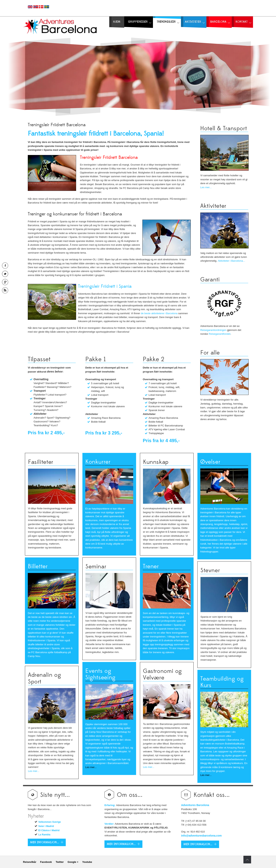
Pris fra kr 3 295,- (104, 433)
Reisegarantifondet (220, 334)
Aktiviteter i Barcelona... (231, 261)
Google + (73, 862)
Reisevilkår (30, 862)
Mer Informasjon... (121, 844)
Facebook (46, 862)
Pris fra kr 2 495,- (46, 433)
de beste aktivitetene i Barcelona (159, 313)
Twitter (60, 862)
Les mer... (206, 187)
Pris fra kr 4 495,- (161, 441)
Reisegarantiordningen (213, 330)
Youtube (87, 862)
